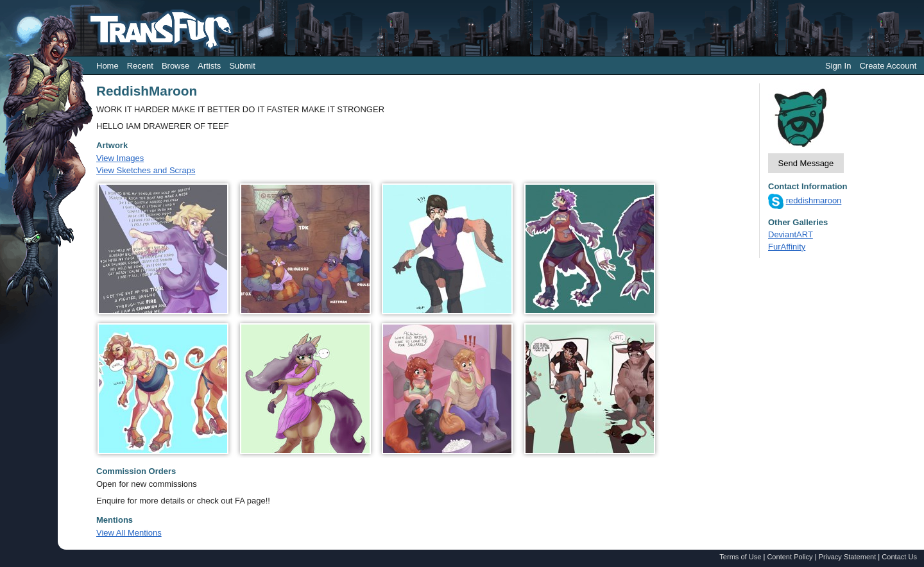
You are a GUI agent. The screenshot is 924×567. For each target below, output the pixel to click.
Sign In (838, 66)
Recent (140, 66)
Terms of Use (740, 557)
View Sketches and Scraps (146, 170)
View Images (120, 158)
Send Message (806, 163)
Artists (209, 66)
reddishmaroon (814, 200)
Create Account (888, 66)
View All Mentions (129, 533)
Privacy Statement (848, 557)
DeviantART (791, 234)
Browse (175, 66)
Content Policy (790, 557)
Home (107, 66)
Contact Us (899, 557)
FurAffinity (787, 247)
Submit (242, 66)
